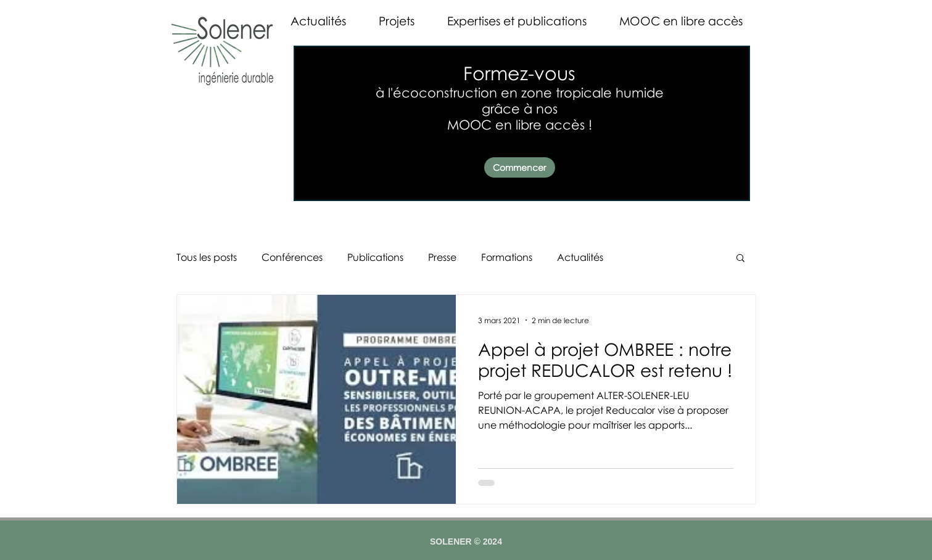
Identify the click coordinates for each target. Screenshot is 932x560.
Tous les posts (207, 257)
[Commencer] (520, 167)
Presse (442, 257)
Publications (375, 257)
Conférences (292, 257)
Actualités (580, 257)
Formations (507, 257)
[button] (740, 259)
